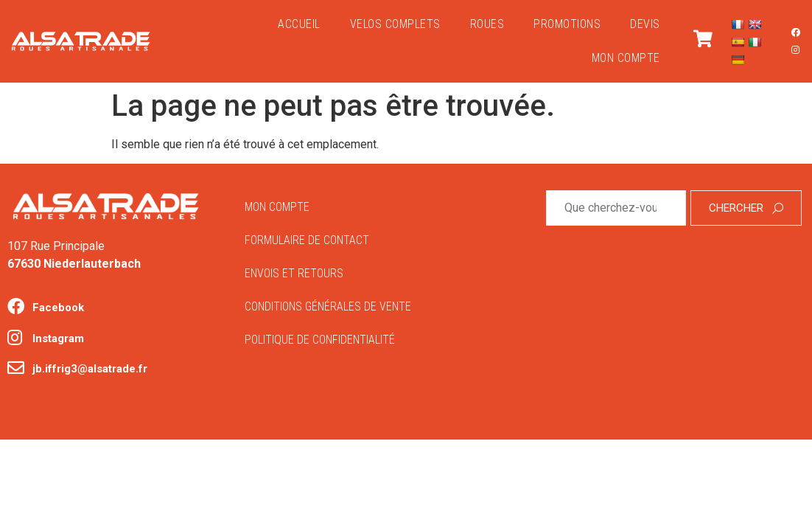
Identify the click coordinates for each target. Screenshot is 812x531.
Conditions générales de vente (328, 306)
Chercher (746, 208)
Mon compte (626, 58)
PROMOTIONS (567, 24)
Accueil (299, 24)
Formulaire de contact (307, 240)
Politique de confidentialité (320, 340)
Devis (645, 24)
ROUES (487, 24)
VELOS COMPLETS (395, 24)
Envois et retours (294, 273)
